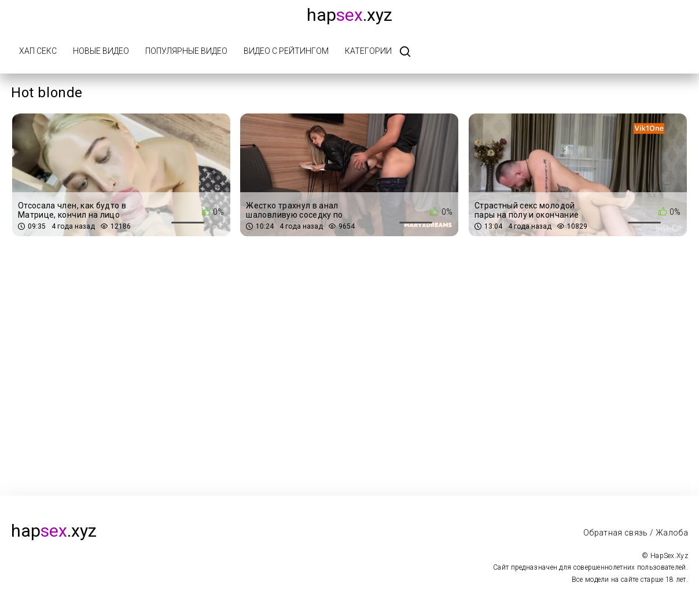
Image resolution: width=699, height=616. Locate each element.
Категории (368, 51)
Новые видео (101, 51)
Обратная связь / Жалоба (636, 533)
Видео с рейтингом (286, 51)
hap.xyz (349, 15)
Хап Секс (38, 51)
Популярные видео (186, 51)
